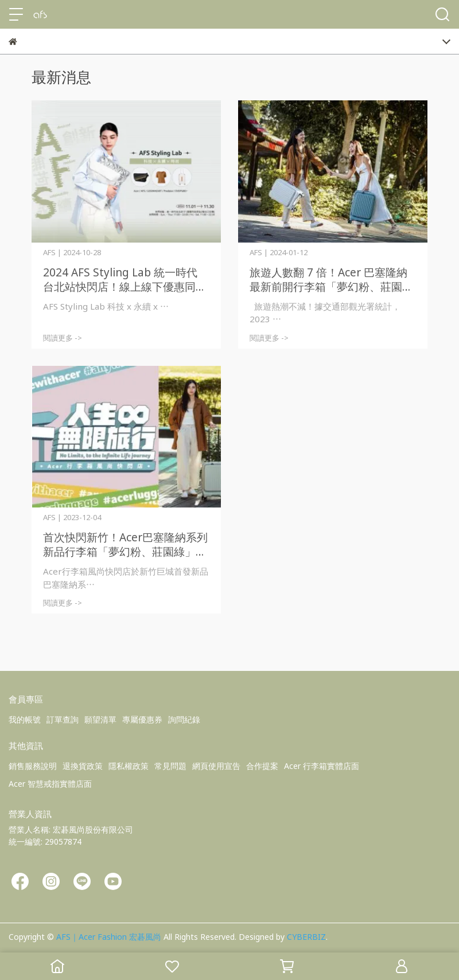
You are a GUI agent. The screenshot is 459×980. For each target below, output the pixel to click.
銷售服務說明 (33, 766)
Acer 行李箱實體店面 (322, 766)
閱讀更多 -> (63, 338)
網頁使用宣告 (216, 766)
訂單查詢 (63, 719)
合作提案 (262, 766)
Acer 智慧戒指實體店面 (50, 784)
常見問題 (170, 766)
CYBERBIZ (306, 937)
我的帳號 (25, 719)
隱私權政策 (129, 766)
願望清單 (100, 719)
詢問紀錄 (184, 719)
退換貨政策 (83, 766)
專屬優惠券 (142, 719)
